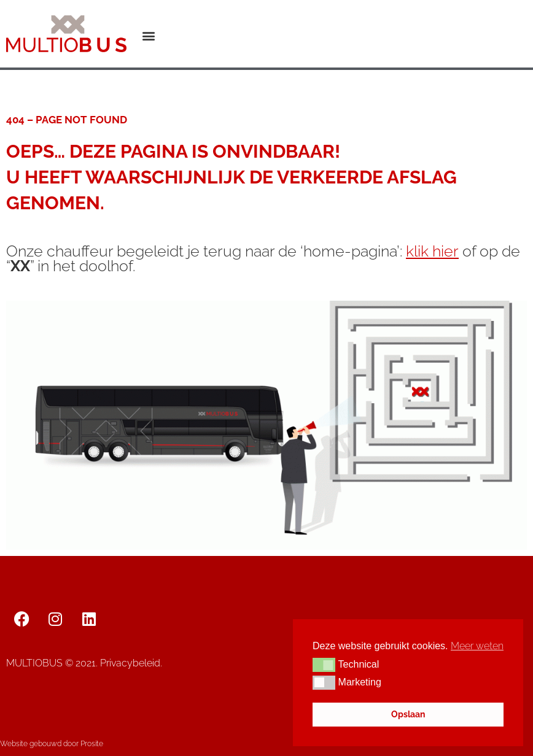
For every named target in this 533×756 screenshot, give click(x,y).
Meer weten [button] (477, 646)
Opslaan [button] (408, 714)
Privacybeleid (130, 663)
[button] (149, 36)
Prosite (92, 744)
